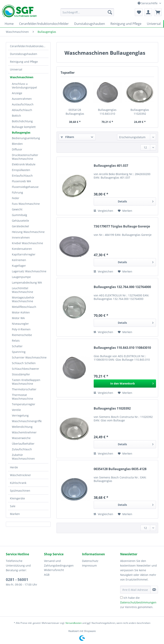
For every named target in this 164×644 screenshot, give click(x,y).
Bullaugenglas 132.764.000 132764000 (122, 287)
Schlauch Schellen (24, 363)
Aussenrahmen (22, 99)
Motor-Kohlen (21, 312)
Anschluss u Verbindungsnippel (24, 86)
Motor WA (18, 318)
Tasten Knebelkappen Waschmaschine (26, 382)
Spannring (19, 352)
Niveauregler (20, 324)
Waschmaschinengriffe (27, 421)
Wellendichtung (22, 427)
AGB (47, 575)
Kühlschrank (18, 483)
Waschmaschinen (22, 77)
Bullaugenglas (21, 132)
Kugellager (19, 266)
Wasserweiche (21, 438)
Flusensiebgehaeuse (25, 187)
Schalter (17, 346)
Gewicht (17, 209)
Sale (13, 506)
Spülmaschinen (20, 491)
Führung (17, 192)
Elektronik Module (24, 164)
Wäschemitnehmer (24, 432)
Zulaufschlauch (22, 449)
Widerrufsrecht (54, 570)
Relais (16, 341)
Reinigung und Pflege (24, 62)
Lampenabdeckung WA (27, 283)
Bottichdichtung (22, 121)
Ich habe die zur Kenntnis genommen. (138, 602)
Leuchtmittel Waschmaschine (22, 290)
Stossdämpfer (21, 374)
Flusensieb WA (21, 181)
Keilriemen (19, 260)
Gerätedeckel (20, 226)
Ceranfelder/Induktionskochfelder (29, 46)
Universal (16, 69)
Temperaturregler (24, 404)
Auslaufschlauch (23, 104)
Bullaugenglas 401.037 (111, 166)
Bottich (16, 116)
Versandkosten (74, 623)
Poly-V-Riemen (21, 329)
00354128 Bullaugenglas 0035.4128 (75, 112)
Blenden (17, 144)
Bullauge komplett (24, 127)
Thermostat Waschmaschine (22, 397)
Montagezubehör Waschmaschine (23, 299)
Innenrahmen (21, 237)
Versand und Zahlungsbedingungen (59, 563)
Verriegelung (20, 415)
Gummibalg (19, 215)
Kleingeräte (17, 498)
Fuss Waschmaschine (26, 204)
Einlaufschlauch (22, 176)
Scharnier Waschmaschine (29, 357)
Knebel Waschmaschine (27, 243)
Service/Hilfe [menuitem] (148, 3)
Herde (14, 467)
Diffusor (17, 149)
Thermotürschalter (24, 389)
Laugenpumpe (21, 277)
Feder (16, 198)
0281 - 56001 (17, 580)
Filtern (67, 137)
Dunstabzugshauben (24, 54)
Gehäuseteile (20, 221)
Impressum (89, 565)
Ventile (16, 410)
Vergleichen (103, 211)
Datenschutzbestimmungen (138, 602)
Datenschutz (90, 561)
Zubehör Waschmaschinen (23, 457)
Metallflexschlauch (24, 307)
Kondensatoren (22, 249)
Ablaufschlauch (22, 110)
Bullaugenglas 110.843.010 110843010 (107, 112)
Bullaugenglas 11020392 (140, 112)
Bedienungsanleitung (26, 138)
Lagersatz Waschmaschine (29, 271)
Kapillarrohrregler (24, 254)
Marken (15, 514)
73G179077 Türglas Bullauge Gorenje (122, 226)
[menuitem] (87, 14)
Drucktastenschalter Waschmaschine (25, 157)
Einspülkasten (21, 170)
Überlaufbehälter (23, 444)
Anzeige (17, 93)
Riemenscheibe (22, 335)
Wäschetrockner (20, 475)
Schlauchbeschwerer (26, 369)
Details (136, 201)
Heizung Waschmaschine (28, 232)
